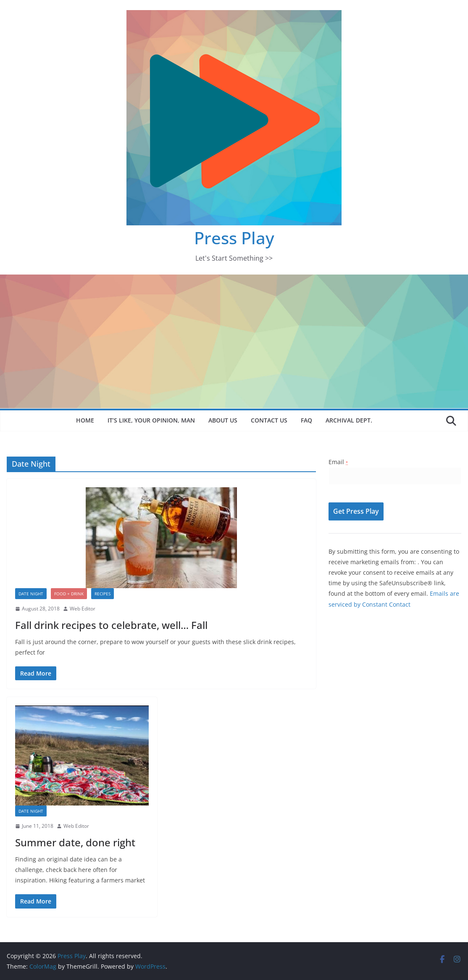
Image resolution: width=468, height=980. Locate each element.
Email (338, 462)
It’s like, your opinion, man (151, 420)
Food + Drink (69, 594)
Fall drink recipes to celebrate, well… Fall (111, 625)
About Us (223, 420)
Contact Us (269, 420)
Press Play (234, 238)
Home (85, 420)
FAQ (306, 420)
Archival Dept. (349, 420)
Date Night (31, 594)
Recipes (103, 594)
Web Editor (83, 609)
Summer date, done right (75, 842)
